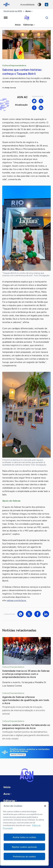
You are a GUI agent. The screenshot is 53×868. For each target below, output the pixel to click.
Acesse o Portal (17, 755)
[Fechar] (45, 806)
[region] (24, 834)
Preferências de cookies (24, 856)
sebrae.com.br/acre (17, 600)
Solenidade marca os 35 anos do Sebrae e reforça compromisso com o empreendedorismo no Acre (26, 674)
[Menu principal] (6, 18)
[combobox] (29, 11)
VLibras (46, 5)
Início (18, 25)
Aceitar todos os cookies (24, 837)
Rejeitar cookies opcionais (24, 847)
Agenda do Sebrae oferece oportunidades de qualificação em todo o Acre (26, 700)
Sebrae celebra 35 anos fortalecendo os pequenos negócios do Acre (26, 727)
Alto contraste (39, 5)
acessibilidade (27, 5)
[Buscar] (47, 18)
